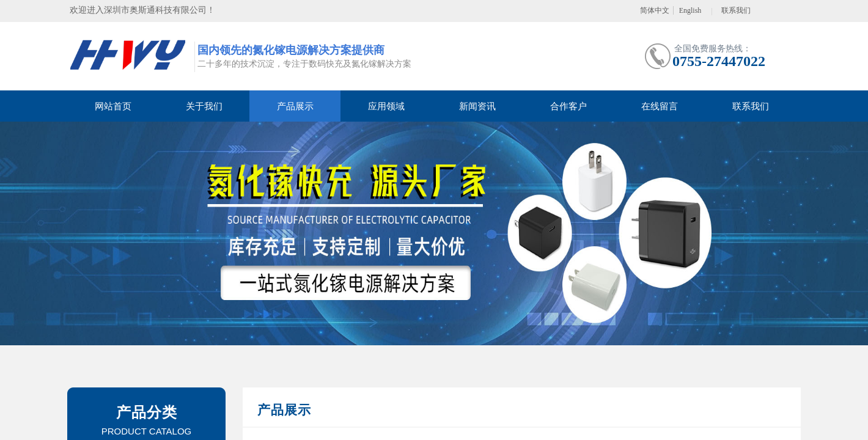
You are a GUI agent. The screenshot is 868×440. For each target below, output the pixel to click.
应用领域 (386, 106)
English (690, 10)
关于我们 (204, 106)
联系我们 (751, 106)
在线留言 (660, 106)
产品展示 (295, 106)
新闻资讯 (477, 106)
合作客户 (568, 106)
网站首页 (113, 106)
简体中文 (655, 10)
